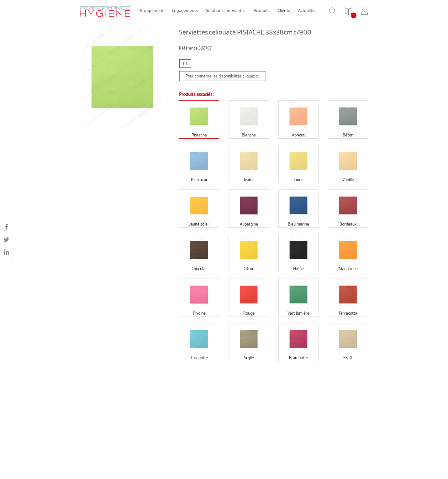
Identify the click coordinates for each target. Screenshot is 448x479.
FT (185, 64)
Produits (262, 10)
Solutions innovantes (226, 10)
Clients (284, 10)
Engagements (185, 10)
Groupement (152, 10)
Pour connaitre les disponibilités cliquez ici (223, 76)
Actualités (307, 10)
